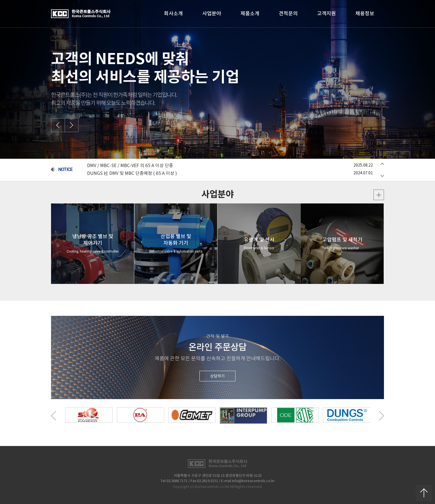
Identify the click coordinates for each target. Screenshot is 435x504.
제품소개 (250, 14)
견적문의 (288, 14)
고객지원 (327, 14)
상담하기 (217, 376)
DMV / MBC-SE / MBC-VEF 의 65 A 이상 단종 (130, 166)
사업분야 (212, 14)
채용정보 (365, 14)
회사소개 (173, 14)
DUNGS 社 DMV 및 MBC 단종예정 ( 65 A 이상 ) (132, 173)
